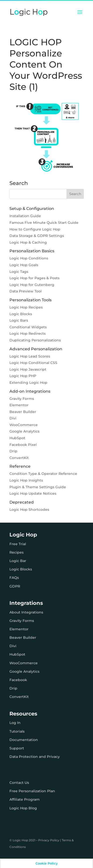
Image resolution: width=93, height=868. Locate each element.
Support (17, 748)
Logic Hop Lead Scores (30, 356)
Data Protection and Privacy (35, 757)
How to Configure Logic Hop (35, 229)
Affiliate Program (25, 799)
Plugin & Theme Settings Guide (38, 487)
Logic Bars (19, 320)
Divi (13, 418)
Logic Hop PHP (23, 376)
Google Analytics (24, 431)
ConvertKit (19, 458)
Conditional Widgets (28, 327)
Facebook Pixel (23, 445)
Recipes (16, 552)
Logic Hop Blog (23, 808)
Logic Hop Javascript (28, 369)
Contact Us (19, 783)
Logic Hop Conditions (29, 258)
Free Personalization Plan (32, 791)
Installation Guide (25, 216)
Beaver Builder (23, 412)
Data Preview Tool (26, 291)
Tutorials (17, 731)
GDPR (15, 586)
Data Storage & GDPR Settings (37, 236)
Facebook (18, 680)
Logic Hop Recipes (26, 307)
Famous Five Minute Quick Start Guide (44, 223)
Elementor (19, 405)
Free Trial (18, 544)
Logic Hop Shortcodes (29, 510)
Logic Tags (19, 272)
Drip (13, 451)
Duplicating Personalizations (35, 340)
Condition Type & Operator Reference (43, 474)
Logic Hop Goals (24, 265)
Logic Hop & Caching (28, 242)
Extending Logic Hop (28, 383)
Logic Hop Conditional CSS (33, 363)
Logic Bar (18, 561)
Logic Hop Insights (26, 480)
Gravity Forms (22, 399)
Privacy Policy (49, 840)
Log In (15, 723)
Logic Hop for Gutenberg (32, 285)
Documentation (24, 740)
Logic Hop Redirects (28, 333)
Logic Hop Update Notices (33, 493)
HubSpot (17, 438)
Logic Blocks (21, 314)
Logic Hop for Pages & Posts (34, 278)
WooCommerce (24, 425)
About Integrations (26, 612)
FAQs (14, 578)
